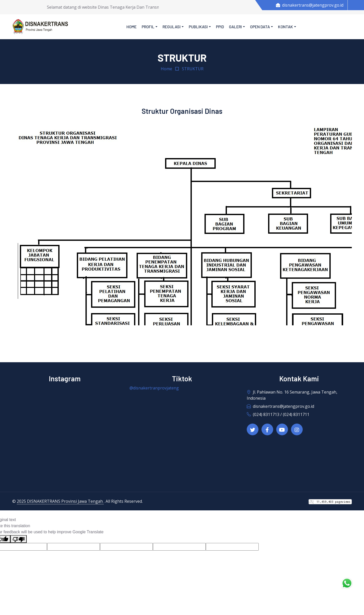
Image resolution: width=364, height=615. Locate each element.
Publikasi (198, 27)
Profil (148, 27)
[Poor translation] (19, 539)
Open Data (260, 27)
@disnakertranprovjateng (154, 388)
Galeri (235, 27)
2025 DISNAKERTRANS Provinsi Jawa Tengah (60, 501)
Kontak (286, 27)
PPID (220, 27)
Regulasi (172, 27)
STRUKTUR (193, 69)
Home (132, 27)
